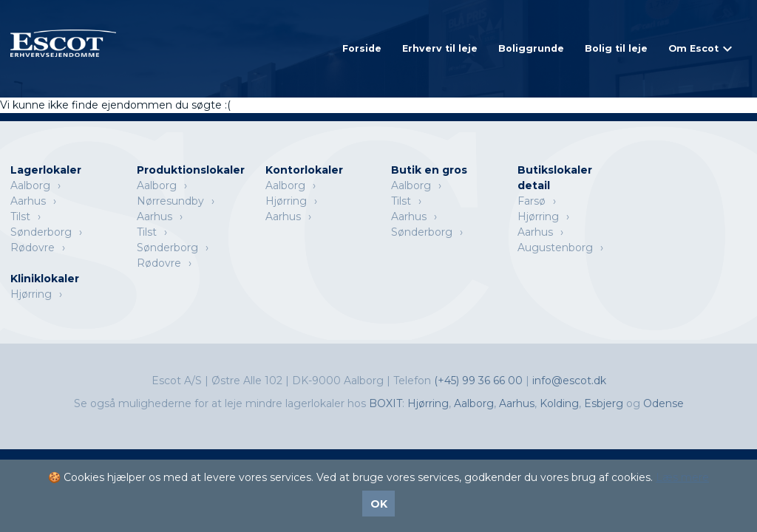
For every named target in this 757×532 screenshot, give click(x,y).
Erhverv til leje (440, 48)
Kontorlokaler (304, 170)
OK (379, 504)
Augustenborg (555, 248)
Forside (362, 48)
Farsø (532, 201)
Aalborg (30, 185)
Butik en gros (429, 170)
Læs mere (682, 477)
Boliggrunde (531, 48)
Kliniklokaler (45, 279)
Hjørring (286, 201)
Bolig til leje (616, 48)
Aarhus (28, 201)
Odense (663, 403)
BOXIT (386, 403)
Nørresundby (170, 201)
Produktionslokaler (191, 170)
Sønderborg (41, 232)
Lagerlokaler (46, 170)
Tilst (20, 216)
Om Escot (693, 48)
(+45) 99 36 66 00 (480, 381)
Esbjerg (604, 403)
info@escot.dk (569, 381)
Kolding (559, 403)
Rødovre (33, 248)
